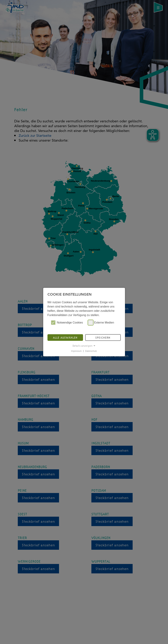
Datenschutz (91, 351)
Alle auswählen (65, 338)
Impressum (76, 351)
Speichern (103, 338)
